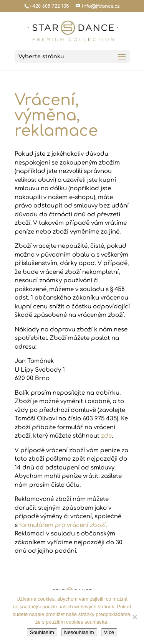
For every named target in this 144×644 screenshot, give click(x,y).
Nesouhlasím (79, 632)
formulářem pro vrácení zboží (62, 525)
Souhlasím (42, 632)
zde (106, 436)
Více (109, 632)
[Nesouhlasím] (134, 617)
